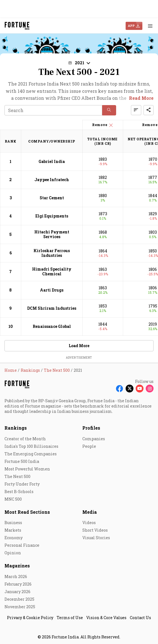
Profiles (91, 428)
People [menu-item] (89, 446)
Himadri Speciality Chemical (52, 271)
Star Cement (52, 198)
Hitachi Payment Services (52, 234)
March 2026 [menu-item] (16, 576)
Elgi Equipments (52, 216)
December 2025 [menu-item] (19, 599)
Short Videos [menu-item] (95, 530)
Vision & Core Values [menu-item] (106, 618)
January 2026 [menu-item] (17, 592)
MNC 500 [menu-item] (13, 499)
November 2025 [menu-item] (20, 607)
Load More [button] (79, 346)
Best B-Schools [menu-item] (19, 492)
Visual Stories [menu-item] (96, 538)
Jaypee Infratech (52, 180)
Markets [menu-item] (13, 530)
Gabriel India (52, 161)
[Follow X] (130, 389)
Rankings (16, 428)
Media (90, 512)
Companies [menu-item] (94, 439)
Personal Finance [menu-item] (22, 545)
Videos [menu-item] (89, 523)
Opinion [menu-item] (13, 553)
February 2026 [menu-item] (18, 584)
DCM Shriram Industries (52, 308)
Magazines (17, 566)
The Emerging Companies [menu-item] (31, 454)
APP (131, 26)
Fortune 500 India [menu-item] (22, 461)
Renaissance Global (52, 326)
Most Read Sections (27, 512)
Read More (141, 98)
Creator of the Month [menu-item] (25, 439)
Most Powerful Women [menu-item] (27, 469)
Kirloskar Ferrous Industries (52, 253)
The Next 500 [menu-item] (17, 476)
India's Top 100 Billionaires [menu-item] (31, 446)
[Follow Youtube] (140, 389)
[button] (79, 63)
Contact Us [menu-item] (140, 618)
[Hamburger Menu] (150, 26)
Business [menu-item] (13, 523)
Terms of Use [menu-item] (70, 618)
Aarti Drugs (52, 290)
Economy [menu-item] (14, 538)
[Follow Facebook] (119, 389)
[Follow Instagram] (150, 389)
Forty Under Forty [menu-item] (22, 484)
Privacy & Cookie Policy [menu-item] (30, 618)
